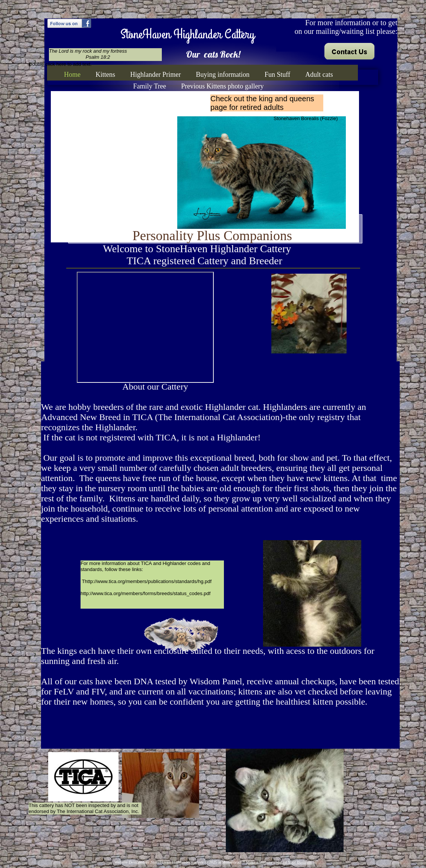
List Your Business (296, 862)
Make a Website (259, 862)
